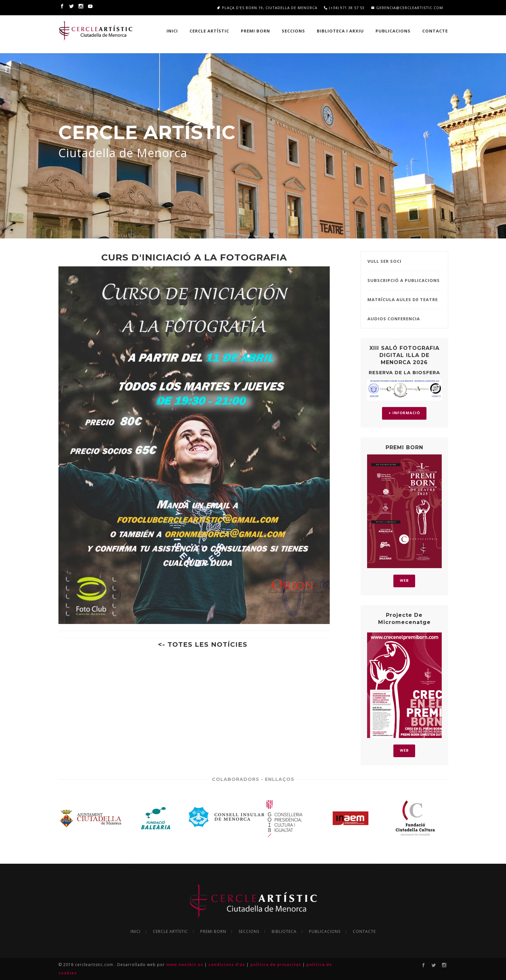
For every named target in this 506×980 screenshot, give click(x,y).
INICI (172, 31)
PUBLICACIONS (393, 31)
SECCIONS (293, 31)
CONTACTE (364, 932)
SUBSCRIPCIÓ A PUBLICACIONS (404, 280)
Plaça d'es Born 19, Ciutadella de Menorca (267, 8)
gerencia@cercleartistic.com (407, 8)
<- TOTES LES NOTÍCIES (203, 644)
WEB (404, 580)
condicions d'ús (227, 965)
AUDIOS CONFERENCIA (394, 319)
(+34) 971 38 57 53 (344, 8)
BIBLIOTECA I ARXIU (340, 31)
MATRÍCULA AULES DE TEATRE (403, 299)
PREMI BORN (255, 31)
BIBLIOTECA (284, 932)
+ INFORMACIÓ (404, 413)
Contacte (435, 31)
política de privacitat (276, 965)
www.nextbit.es (185, 965)
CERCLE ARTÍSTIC (209, 31)
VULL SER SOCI (384, 261)
